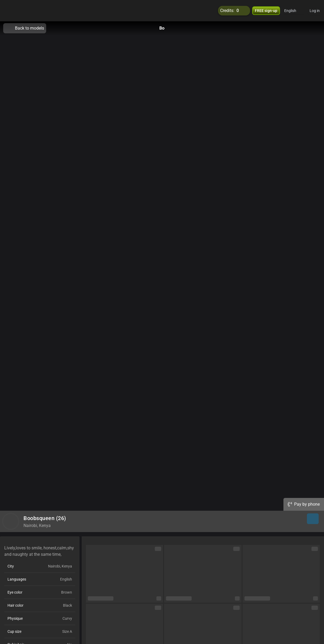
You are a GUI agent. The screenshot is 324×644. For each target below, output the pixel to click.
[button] (294, 11)
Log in (315, 11)
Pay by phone (304, 504)
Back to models (25, 28)
